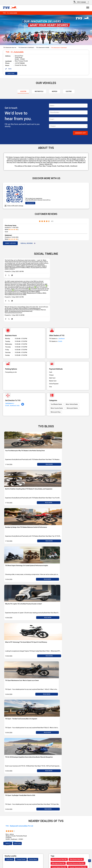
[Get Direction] (23, 387)
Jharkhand (61, 320)
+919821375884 (11, 824)
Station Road (33, 841)
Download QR (30, 203)
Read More (49, 446)
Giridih (60, 323)
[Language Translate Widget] (83, 2)
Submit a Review (10, 243)
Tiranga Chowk (21, 841)
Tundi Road (10, 841)
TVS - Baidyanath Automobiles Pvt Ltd (19, 808)
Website (8, 825)
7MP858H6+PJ (10, 385)
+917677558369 (20, 63)
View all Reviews (27, 243)
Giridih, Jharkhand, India (12, 387)
